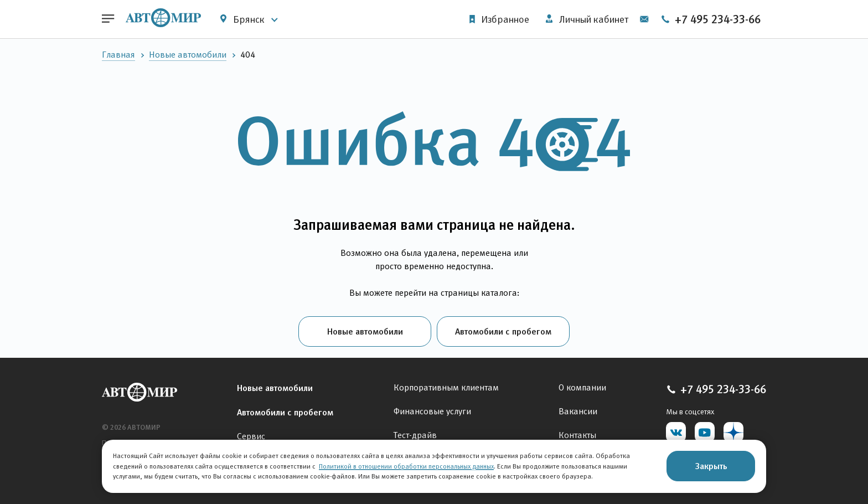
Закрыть (711, 466)
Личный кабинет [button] (587, 19)
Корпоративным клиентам (446, 387)
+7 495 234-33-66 (711, 19)
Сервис (251, 436)
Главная (118, 55)
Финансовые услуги (432, 411)
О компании (582, 387)
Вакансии (578, 411)
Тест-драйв (415, 435)
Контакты (577, 435)
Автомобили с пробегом (503, 331)
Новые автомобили (188, 55)
